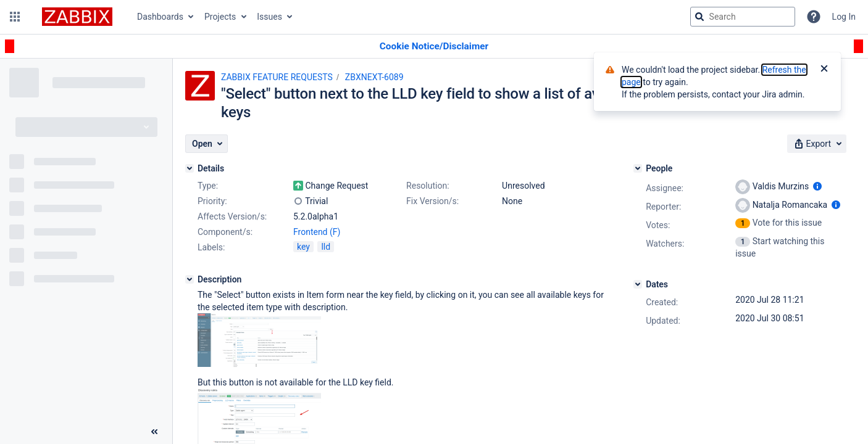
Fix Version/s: (432, 201)
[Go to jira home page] (77, 17)
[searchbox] (743, 17)
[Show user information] (817, 186)
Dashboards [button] (160, 17)
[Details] (190, 168)
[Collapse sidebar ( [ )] (154, 432)
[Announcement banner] (434, 47)
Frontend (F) (317, 232)
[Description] (190, 279)
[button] (15, 17)
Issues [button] (269, 17)
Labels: (211, 247)
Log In (844, 17)
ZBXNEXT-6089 (374, 77)
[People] (638, 168)
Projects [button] (220, 17)
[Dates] (638, 284)
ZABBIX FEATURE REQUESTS (277, 77)
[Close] (824, 70)
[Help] (814, 17)
